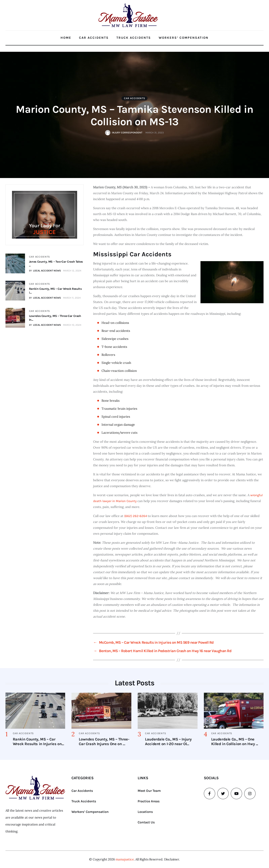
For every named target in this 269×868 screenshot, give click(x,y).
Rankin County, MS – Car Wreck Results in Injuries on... (38, 742)
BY (45, 271)
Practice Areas (149, 801)
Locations (145, 812)
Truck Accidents (134, 38)
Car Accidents (94, 38)
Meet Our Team (149, 791)
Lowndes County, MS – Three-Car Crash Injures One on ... (104, 742)
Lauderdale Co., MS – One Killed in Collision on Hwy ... (235, 742)
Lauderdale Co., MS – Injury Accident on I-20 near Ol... (168, 742)
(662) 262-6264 (136, 516)
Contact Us (146, 822)
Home (66, 38)
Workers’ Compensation (184, 38)
